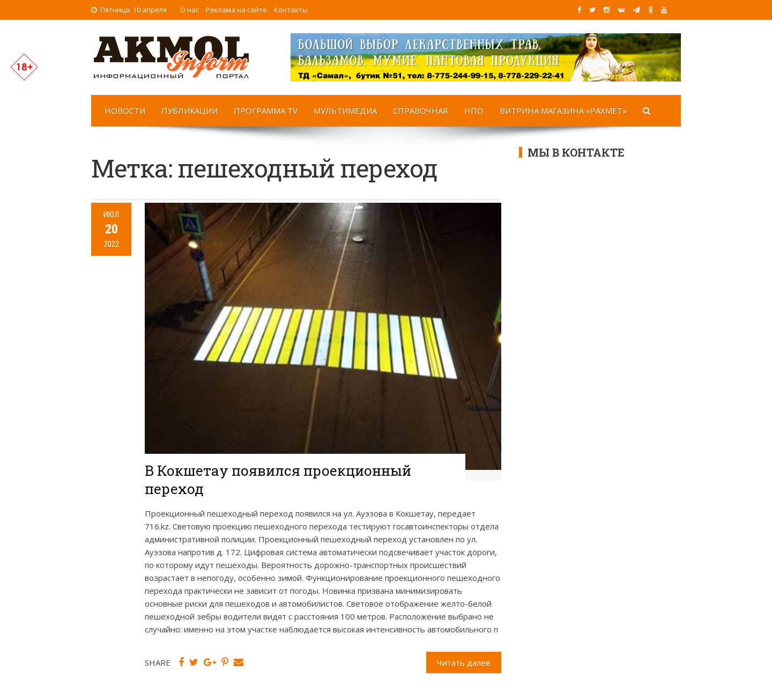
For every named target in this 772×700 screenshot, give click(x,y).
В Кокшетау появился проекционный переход (278, 480)
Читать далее (464, 662)
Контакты (291, 10)
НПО (474, 110)
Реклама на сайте (236, 10)
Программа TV (266, 110)
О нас (190, 10)
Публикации (190, 110)
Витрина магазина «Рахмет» (563, 110)
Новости (125, 110)
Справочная (421, 110)
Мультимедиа (345, 110)
